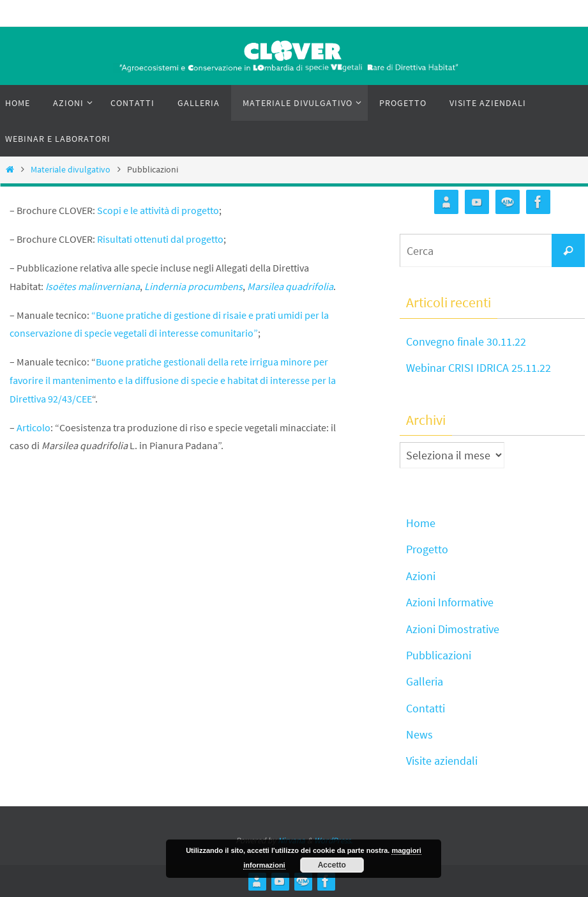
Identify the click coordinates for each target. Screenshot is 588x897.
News (419, 734)
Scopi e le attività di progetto (158, 210)
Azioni (421, 576)
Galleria (425, 681)
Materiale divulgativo (71, 169)
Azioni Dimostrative (453, 629)
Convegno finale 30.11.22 (466, 341)
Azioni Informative (450, 602)
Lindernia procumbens (193, 286)
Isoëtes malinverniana (93, 286)
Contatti (426, 708)
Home (421, 523)
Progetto (427, 549)
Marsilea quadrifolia (290, 286)
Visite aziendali (442, 761)
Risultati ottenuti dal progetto (160, 239)
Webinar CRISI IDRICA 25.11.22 (479, 368)
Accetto (332, 865)
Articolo (34, 427)
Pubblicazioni (439, 655)
